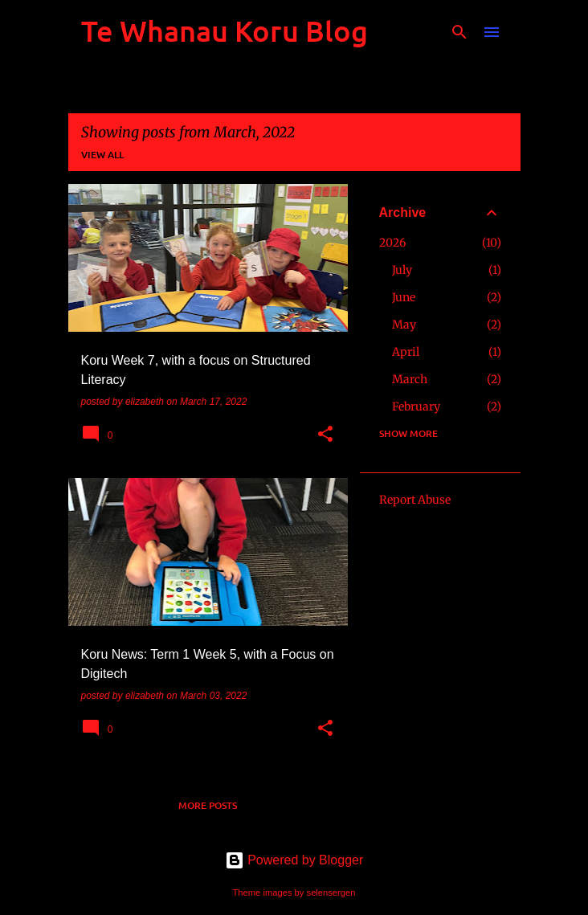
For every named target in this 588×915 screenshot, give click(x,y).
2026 (392, 243)
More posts (208, 805)
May (404, 325)
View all (102, 155)
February (416, 406)
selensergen (331, 893)
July (402, 270)
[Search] (459, 32)
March (410, 379)
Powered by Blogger (294, 860)
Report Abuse (415, 500)
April (406, 352)
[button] (325, 435)
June (404, 297)
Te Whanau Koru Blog (225, 31)
